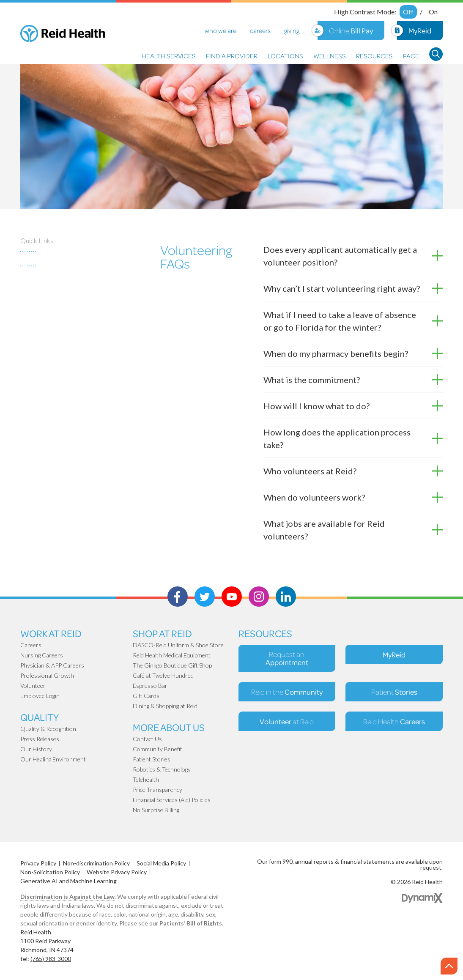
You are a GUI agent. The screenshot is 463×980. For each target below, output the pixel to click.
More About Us (169, 727)
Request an (287, 658)
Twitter (205, 597)
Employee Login (40, 696)
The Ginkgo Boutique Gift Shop (172, 665)
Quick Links (37, 240)
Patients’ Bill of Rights (191, 923)
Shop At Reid (162, 633)
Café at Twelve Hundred (163, 675)
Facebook (178, 597)
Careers (31, 645)
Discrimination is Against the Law (67, 897)
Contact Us (147, 739)
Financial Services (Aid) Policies (172, 800)
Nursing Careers (42, 655)
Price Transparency (158, 790)
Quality (40, 717)
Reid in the (287, 692)
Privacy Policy (38, 863)
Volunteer (33, 686)
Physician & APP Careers (52, 665)
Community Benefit (158, 749)
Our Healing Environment (53, 759)
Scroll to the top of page (450, 966)
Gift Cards (146, 696)
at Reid (287, 721)
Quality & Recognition (48, 729)
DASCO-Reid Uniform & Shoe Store (178, 645)
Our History (36, 749)
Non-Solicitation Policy (50, 872)
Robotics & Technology (162, 769)
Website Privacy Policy (117, 872)
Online (351, 30)
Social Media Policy (161, 863)
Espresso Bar (150, 686)
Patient (394, 692)
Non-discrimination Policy (96, 863)
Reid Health (394, 721)
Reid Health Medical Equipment (172, 655)
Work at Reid (51, 633)
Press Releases (40, 739)
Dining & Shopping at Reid (165, 706)
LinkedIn (286, 597)
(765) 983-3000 (51, 959)
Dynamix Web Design (422, 898)
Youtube (232, 597)
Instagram (259, 597)
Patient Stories (152, 759)
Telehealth (146, 779)
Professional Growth (47, 675)
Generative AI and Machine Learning (68, 881)
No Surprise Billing (156, 810)
